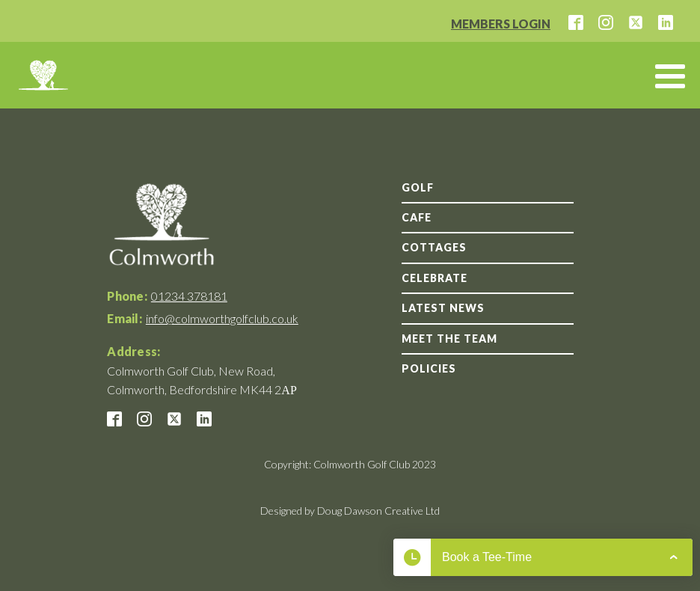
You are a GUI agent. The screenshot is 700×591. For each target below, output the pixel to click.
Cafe (417, 217)
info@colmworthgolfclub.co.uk (222, 318)
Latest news (443, 308)
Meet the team (449, 339)
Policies (429, 368)
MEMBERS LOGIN (501, 24)
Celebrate (435, 278)
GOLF (418, 187)
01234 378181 (189, 296)
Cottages (434, 247)
